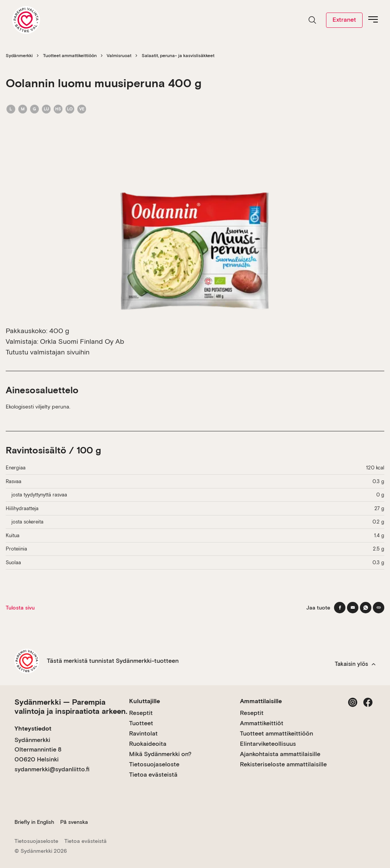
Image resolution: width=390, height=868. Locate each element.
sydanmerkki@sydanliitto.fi (52, 769)
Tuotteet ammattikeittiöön (70, 56)
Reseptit (141, 713)
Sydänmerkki (19, 56)
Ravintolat (143, 733)
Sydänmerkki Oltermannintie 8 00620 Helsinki (38, 750)
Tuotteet (141, 723)
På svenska (74, 822)
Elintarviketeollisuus (268, 744)
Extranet (344, 20)
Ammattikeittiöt (262, 723)
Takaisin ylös (355, 664)
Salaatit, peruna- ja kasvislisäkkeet (178, 56)
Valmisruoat (119, 56)
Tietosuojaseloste (154, 764)
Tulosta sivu (20, 608)
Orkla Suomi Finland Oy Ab (82, 341)
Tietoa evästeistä (153, 775)
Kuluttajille (145, 701)
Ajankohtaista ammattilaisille (280, 754)
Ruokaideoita (148, 744)
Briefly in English (34, 822)
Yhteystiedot (33, 728)
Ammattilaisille (261, 701)
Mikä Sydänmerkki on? (160, 754)
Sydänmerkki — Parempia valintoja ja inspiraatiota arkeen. (71, 707)
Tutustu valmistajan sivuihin (48, 352)
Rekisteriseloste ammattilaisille (283, 764)
